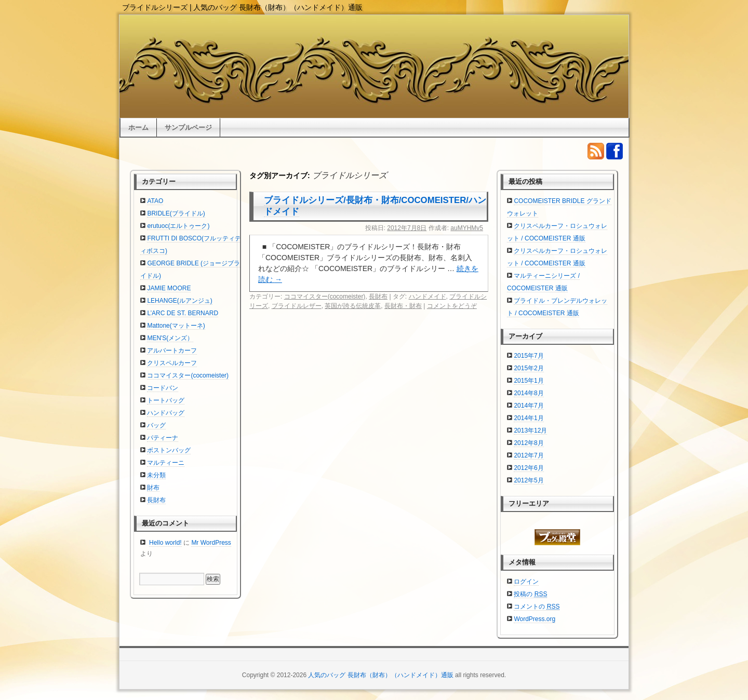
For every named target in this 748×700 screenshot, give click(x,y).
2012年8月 (529, 443)
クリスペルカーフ (172, 363)
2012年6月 (529, 468)
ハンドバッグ (166, 413)
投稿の (530, 594)
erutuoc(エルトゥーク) (178, 226)
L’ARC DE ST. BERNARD (183, 313)
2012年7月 (529, 455)
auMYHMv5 (467, 228)
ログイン (526, 582)
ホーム (138, 127)
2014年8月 (529, 393)
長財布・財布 (403, 306)
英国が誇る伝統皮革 (353, 306)
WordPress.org (535, 619)
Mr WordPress (211, 543)
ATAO (155, 201)
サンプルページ (188, 127)
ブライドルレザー (297, 306)
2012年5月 (529, 480)
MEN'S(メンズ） (170, 338)
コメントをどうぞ (452, 306)
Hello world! (165, 543)
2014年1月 (529, 418)
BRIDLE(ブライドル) (176, 213)
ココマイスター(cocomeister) (325, 297)
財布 (153, 488)
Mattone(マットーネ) (176, 326)
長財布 (378, 297)
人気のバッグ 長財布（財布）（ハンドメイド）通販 (380, 675)
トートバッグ (166, 400)
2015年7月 (529, 356)
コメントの (537, 607)
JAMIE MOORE (169, 288)
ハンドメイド (428, 297)
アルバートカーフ (172, 351)
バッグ (156, 425)
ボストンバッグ (169, 450)
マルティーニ (166, 463)
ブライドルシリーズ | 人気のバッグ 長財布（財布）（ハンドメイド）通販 (242, 7)
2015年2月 (529, 368)
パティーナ (163, 438)
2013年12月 (530, 430)
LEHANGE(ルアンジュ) (179, 301)
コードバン (163, 388)
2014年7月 (529, 406)
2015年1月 (529, 381)
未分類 (156, 475)
